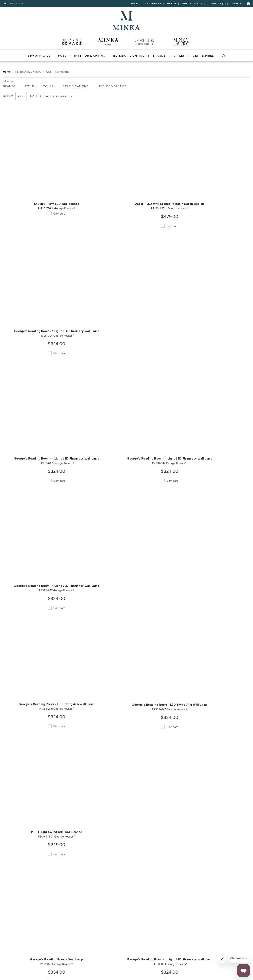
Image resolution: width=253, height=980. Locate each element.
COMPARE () (217, 3)
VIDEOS (172, 3)
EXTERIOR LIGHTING (129, 55)
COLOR (48, 86)
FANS (62, 55)
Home (7, 71)
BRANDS (159, 55)
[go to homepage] (126, 20)
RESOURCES (153, 3)
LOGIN (236, 3)
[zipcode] (44, 960)
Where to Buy (192, 3)
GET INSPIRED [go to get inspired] (204, 55)
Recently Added (59, 96)
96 (21, 96)
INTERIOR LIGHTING (90, 55)
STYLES (179, 55)
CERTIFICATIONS (76, 86)
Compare (28, 195)
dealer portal (14, 3)
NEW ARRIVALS (39, 55)
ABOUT (135, 3)
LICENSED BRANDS (112, 86)
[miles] (44, 971)
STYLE (29, 86)
